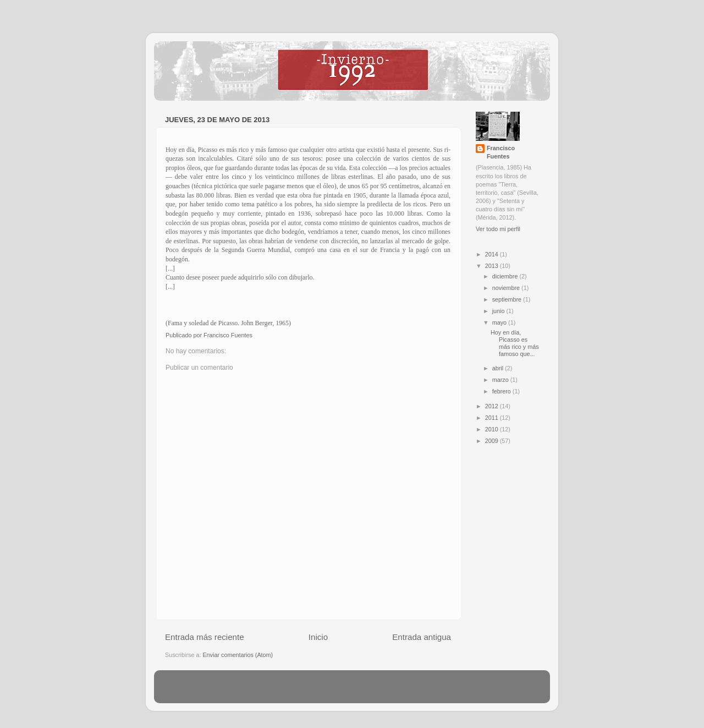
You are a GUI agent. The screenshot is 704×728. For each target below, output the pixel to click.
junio (499, 311)
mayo (500, 322)
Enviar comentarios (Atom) (238, 655)
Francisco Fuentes (501, 152)
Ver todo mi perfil (498, 229)
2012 (493, 406)
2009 (493, 441)
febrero (502, 391)
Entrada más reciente (205, 637)
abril (499, 368)
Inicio (318, 637)
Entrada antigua (422, 637)
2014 (493, 254)
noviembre (507, 288)
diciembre (506, 276)
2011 (493, 418)
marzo (501, 380)
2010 (493, 429)
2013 (493, 266)
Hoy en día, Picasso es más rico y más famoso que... (515, 343)
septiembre (508, 299)
